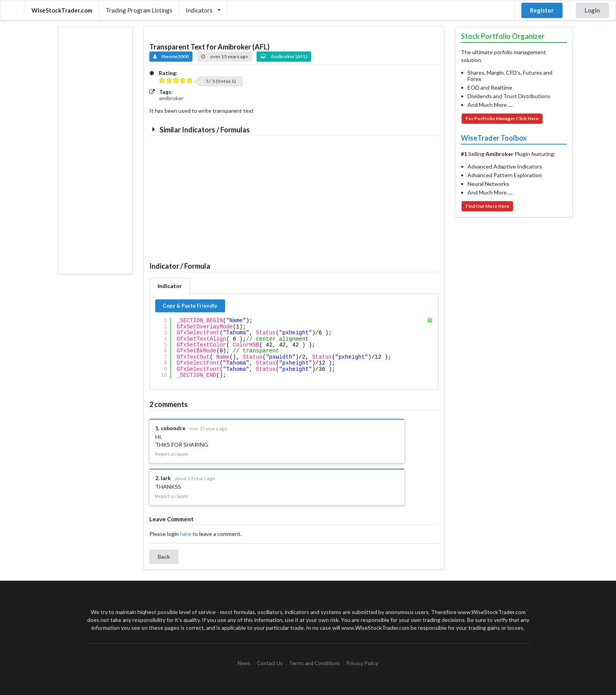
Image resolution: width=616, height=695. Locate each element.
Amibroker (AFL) (284, 56)
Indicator (170, 286)
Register (542, 10)
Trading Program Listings (139, 10)
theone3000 (171, 56)
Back (164, 557)
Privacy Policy (362, 663)
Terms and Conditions (314, 663)
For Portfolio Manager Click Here (502, 118)
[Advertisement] (95, 150)
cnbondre (173, 428)
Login (592, 10)
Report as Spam (172, 454)
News (244, 663)
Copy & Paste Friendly (190, 306)
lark (166, 478)
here (186, 534)
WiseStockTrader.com (62, 10)
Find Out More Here (487, 206)
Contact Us (270, 663)
